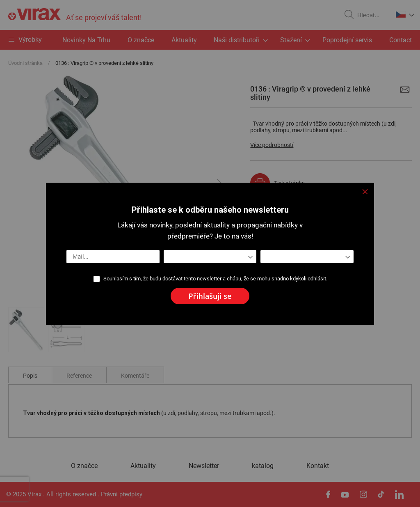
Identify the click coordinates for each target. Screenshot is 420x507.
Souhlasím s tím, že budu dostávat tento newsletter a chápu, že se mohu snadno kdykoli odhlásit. (215, 279)
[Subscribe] (210, 296)
